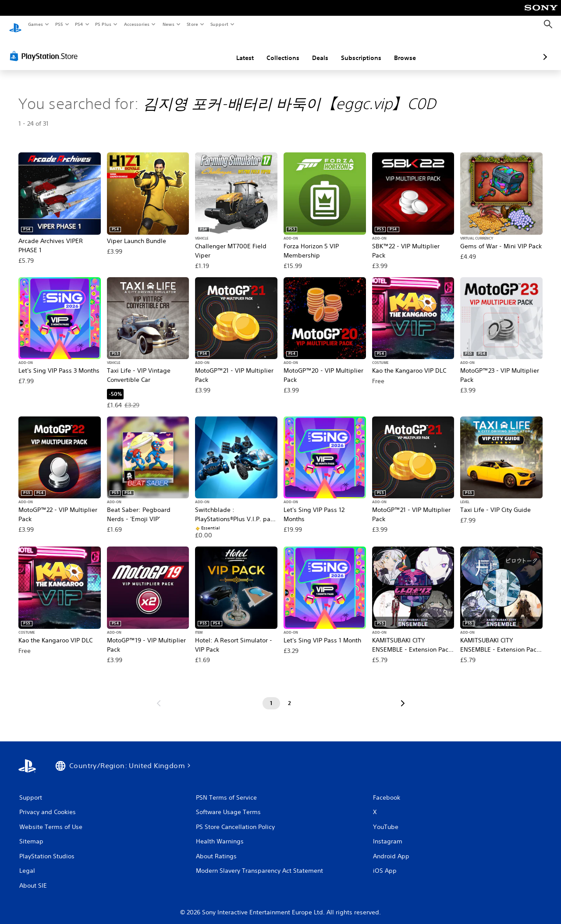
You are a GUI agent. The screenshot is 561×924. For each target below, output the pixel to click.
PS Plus (103, 24)
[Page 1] (271, 695)
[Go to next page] (403, 695)
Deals (274, 49)
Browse (359, 49)
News (169, 24)
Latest (199, 49)
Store (192, 24)
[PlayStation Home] (15, 25)
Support (219, 24)
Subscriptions (315, 49)
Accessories (136, 24)
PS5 (59, 24)
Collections (236, 49)
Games (35, 24)
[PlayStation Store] (46, 48)
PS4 (79, 24)
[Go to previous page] (159, 695)
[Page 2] (290, 695)
